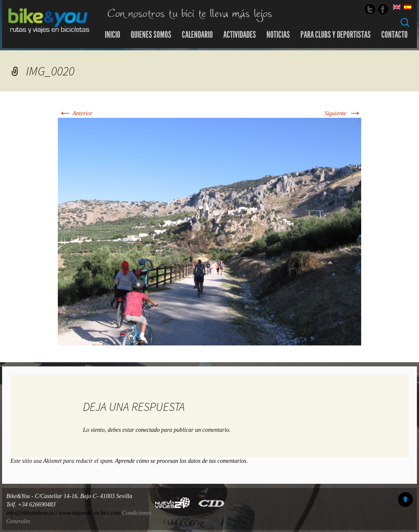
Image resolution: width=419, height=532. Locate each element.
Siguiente (343, 113)
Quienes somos (151, 35)
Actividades (240, 35)
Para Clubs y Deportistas (336, 35)
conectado (148, 430)
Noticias (278, 35)
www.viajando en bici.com (90, 513)
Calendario (197, 35)
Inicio (113, 35)
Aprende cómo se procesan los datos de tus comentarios (181, 461)
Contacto (394, 35)
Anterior (75, 113)
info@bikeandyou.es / (32, 513)
